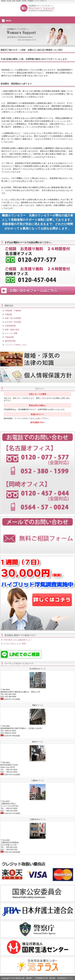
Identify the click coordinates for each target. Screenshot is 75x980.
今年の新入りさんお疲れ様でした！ (18, 640)
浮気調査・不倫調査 (13, 311)
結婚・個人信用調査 (13, 318)
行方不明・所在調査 (13, 322)
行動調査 (9, 314)
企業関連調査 (10, 326)
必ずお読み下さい (38, 422)
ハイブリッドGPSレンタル (16, 345)
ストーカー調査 (11, 333)
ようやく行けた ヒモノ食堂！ (15, 644)
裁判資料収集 (10, 341)
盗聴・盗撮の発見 (12, 330)
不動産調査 (9, 337)
